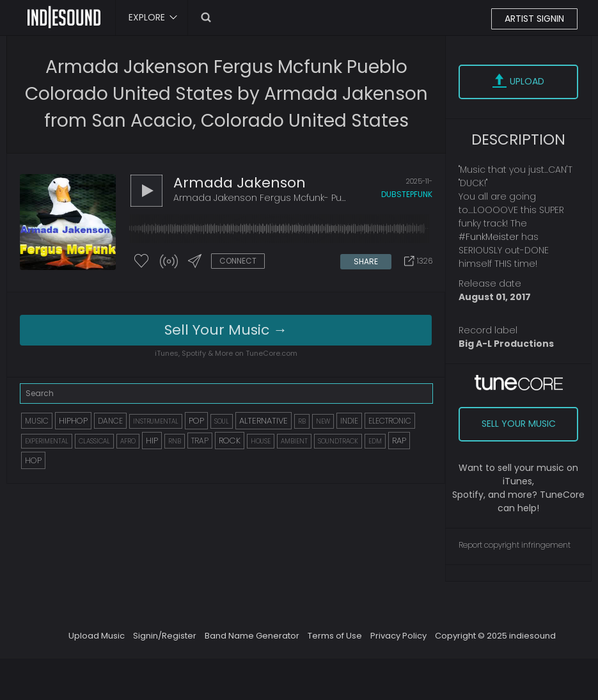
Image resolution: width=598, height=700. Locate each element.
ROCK (230, 441)
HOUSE (261, 441)
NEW (323, 421)
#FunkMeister (489, 237)
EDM (375, 441)
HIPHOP (73, 421)
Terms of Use (335, 636)
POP (196, 421)
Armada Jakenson (240, 183)
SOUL (222, 421)
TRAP (200, 441)
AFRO (128, 441)
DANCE (110, 421)
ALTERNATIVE (264, 421)
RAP (399, 441)
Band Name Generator (252, 636)
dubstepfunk (407, 194)
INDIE (349, 421)
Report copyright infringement (515, 545)
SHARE (366, 261)
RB (302, 421)
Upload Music (97, 636)
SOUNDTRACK (338, 441)
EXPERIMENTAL (47, 441)
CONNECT (238, 261)
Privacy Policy (398, 636)
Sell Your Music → (226, 330)
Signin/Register (165, 636)
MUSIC (37, 421)
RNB (175, 441)
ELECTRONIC (390, 421)
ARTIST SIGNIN (534, 19)
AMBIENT (294, 441)
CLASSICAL (94, 441)
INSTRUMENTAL (156, 421)
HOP (33, 460)
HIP (152, 441)
